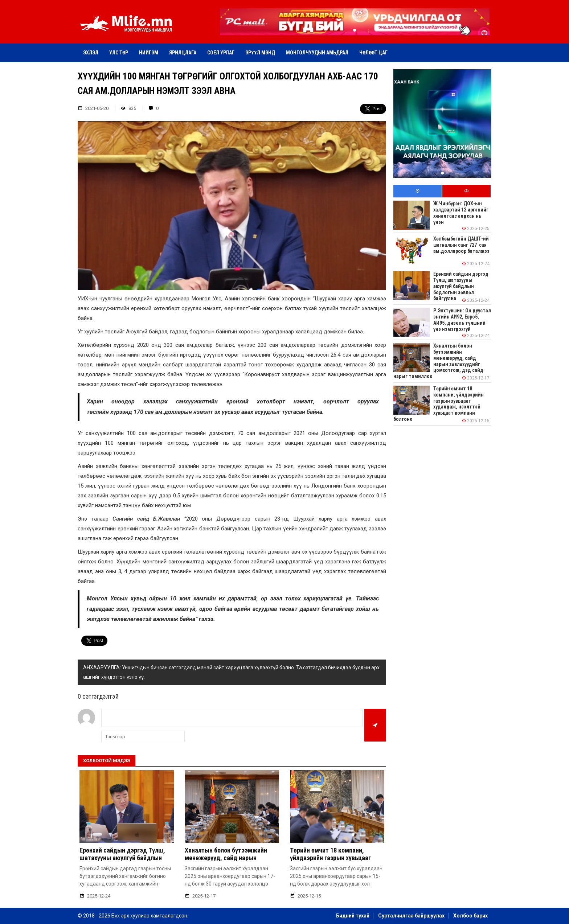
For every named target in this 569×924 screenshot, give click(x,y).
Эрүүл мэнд (260, 53)
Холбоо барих (470, 916)
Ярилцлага (183, 53)
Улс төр (119, 53)
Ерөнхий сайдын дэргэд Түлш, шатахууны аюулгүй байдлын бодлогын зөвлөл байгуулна (122, 858)
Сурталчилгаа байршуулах (411, 916)
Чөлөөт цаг (373, 53)
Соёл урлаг (221, 53)
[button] (355, 30)
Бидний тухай (353, 916)
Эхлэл (91, 53)
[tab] (417, 191)
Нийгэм (149, 53)
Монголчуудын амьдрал (317, 53)
